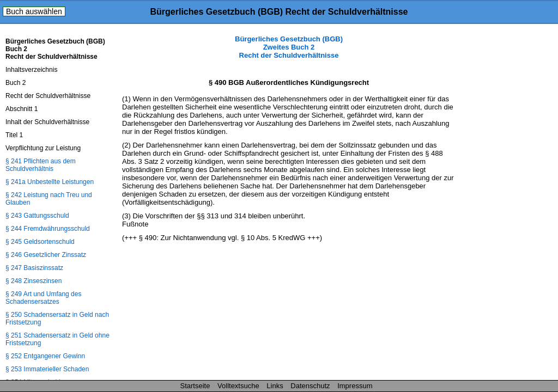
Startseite (195, 386)
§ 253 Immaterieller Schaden (47, 369)
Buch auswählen (34, 11)
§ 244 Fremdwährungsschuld (48, 229)
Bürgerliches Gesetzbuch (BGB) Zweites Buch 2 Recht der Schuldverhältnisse (289, 47)
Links (275, 386)
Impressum (355, 386)
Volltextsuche (238, 386)
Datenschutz (310, 386)
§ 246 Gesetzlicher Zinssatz (46, 255)
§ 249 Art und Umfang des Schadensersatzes (43, 298)
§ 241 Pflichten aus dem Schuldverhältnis (41, 165)
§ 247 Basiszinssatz (34, 268)
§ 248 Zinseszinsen (34, 281)
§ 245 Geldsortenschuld (40, 242)
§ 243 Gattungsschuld (37, 216)
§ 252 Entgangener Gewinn (45, 356)
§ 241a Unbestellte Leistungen (50, 182)
